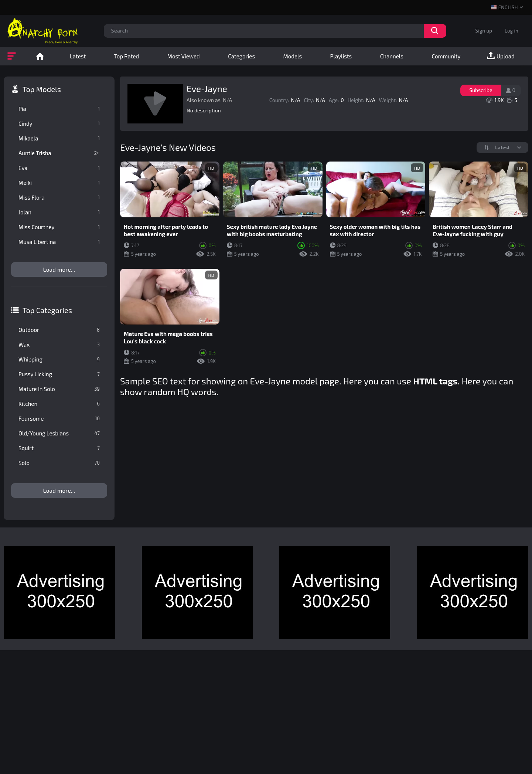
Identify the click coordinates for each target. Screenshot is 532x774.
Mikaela (59, 138)
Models (293, 56)
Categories (241, 56)
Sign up (484, 31)
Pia (59, 109)
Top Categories (47, 310)
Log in (511, 31)
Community (446, 56)
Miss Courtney (59, 227)
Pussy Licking (59, 374)
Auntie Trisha (59, 153)
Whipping (59, 359)
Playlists (341, 56)
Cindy (59, 123)
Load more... (59, 269)
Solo (59, 463)
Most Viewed (184, 56)
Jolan (59, 212)
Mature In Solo (59, 389)
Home (40, 56)
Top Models (42, 89)
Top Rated (127, 56)
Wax (59, 344)
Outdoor (59, 330)
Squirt (59, 448)
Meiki (59, 183)
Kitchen (59, 404)
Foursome (59, 418)
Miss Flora (59, 197)
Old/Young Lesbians (59, 433)
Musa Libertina (59, 242)
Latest (78, 56)
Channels (392, 56)
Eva (59, 168)
